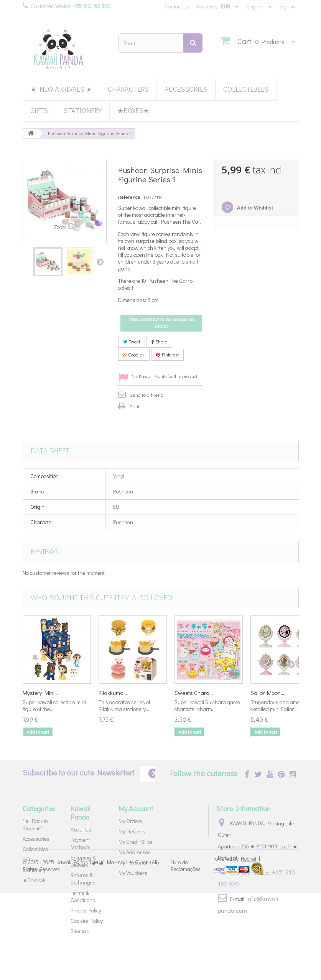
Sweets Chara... (194, 693)
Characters (128, 89)
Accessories (186, 89)
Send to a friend (147, 395)
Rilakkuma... (113, 693)
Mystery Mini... (40, 693)
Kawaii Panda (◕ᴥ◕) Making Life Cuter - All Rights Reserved (90, 952)
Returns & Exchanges (83, 879)
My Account (136, 808)
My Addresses (135, 852)
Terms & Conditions (83, 896)
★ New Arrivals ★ (61, 89)
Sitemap (80, 931)
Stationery (83, 111)
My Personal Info (139, 862)
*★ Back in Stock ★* (35, 825)
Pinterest (167, 355)
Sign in (287, 6)
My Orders (130, 821)
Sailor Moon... (267, 693)
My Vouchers (133, 873)
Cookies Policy (87, 921)
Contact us (177, 6)
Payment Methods (81, 843)
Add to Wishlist (254, 208)
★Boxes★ (133, 111)
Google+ (134, 355)
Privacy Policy (86, 910)
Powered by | (236, 946)
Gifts (39, 111)
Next (100, 262)
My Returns (132, 831)
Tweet (132, 342)
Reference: (130, 197)
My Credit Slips (135, 842)
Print (135, 406)
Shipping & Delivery (83, 861)
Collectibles (246, 89)
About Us (81, 829)
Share (159, 342)
